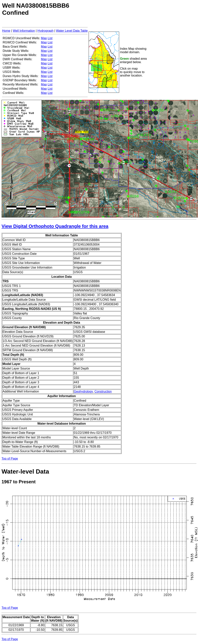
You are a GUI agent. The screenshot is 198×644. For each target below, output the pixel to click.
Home (6, 31)
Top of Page (10, 459)
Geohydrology (83, 391)
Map (44, 38)
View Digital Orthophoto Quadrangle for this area (55, 226)
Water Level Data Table (72, 31)
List (50, 38)
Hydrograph (45, 31)
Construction (103, 391)
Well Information (24, 31)
